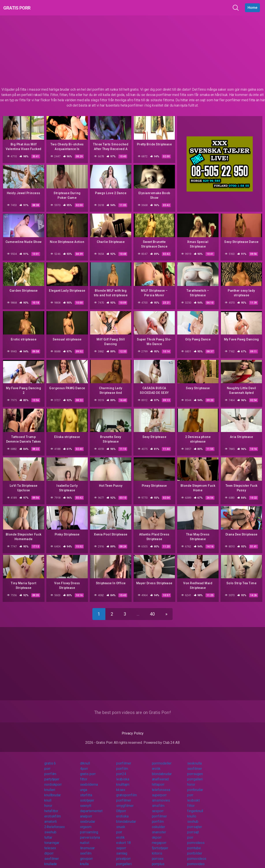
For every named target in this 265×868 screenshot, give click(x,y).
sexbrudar (88, 818)
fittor (84, 775)
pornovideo (196, 860)
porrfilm (122, 765)
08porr (121, 807)
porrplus (158, 860)
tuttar (48, 833)
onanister (159, 828)
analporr (86, 812)
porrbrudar (195, 786)
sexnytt (86, 802)
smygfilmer (125, 802)
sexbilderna (89, 781)
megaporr (159, 839)
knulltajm (123, 781)
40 (152, 610)
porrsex (158, 855)
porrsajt (193, 828)
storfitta (86, 791)
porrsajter (194, 823)
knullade (51, 860)
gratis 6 (50, 759)
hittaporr (158, 781)
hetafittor (51, 807)
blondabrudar (162, 770)
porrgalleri (195, 775)
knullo (192, 812)
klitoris (157, 849)
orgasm (86, 823)
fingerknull (195, 807)
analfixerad (160, 775)
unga (84, 786)
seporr (121, 844)
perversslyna (90, 833)
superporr (159, 791)
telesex (50, 844)
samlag (122, 849)
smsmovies (161, 796)
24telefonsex (55, 823)
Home (252, 8)
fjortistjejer (160, 844)
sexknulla (194, 759)
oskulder (159, 823)
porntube (194, 844)
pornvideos (196, 839)
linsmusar (87, 844)
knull (48, 796)
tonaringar (52, 839)
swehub (50, 828)
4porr (84, 765)
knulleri (50, 786)
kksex (121, 786)
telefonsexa (161, 786)
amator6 (50, 818)
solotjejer (87, 796)
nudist (85, 839)
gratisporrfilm (127, 791)
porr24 (121, 770)
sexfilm (86, 849)
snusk (121, 823)
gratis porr (88, 770)
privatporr (123, 855)
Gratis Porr (22, 8)
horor (191, 781)
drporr (49, 849)
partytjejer (52, 775)
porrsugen (195, 770)
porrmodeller (162, 759)
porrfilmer (124, 759)
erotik (156, 765)
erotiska (122, 812)
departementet (91, 807)
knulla (84, 860)
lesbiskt (193, 796)
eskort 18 (123, 839)
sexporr (158, 807)
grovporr (86, 855)
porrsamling (89, 828)
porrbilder (195, 849)
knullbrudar (53, 791)
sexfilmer (194, 765)
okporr (157, 833)
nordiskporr (53, 781)
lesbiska (123, 775)
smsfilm (158, 802)
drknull (85, 759)
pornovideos (197, 855)
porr (47, 765)
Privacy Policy (133, 729)
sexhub (193, 818)
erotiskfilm (53, 812)
